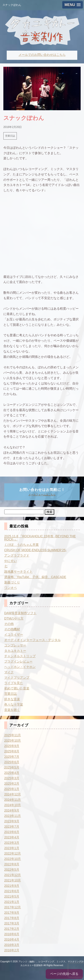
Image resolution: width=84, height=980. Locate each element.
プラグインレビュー (18, 661)
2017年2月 (12, 929)
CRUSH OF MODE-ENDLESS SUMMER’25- (35, 550)
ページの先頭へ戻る (64, 974)
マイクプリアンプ (17, 678)
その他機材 (12, 629)
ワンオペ (11, 588)
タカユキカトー (15, 651)
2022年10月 (13, 859)
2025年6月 (12, 762)
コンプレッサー (15, 645)
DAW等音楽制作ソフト (20, 613)
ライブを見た (14, 683)
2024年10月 (13, 805)
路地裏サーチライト (18, 572)
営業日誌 (10, 136)
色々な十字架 (14, 704)
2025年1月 (12, 789)
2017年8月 (12, 918)
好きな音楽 (12, 699)
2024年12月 (13, 794)
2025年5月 (12, 767)
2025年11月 (13, 735)
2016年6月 (12, 934)
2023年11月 (13, 816)
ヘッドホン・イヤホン (20, 667)
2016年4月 (12, 939)
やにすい (11, 561)
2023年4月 (12, 837)
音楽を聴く (12, 710)
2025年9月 (12, 746)
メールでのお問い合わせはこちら (42, 55)
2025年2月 (12, 784)
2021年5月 (12, 896)
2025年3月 (12, 778)
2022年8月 (12, 864)
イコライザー (14, 635)
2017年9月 (12, 913)
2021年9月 (12, 886)
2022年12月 (13, 853)
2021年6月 (12, 891)
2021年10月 (13, 880)
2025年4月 (12, 773)
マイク (9, 672)
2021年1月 (12, 902)
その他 (9, 624)
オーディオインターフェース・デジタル (32, 640)
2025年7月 (12, 757)
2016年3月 (12, 945)
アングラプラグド (17, 555)
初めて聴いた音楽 (17, 688)
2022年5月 (12, 870)
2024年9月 (12, 810)
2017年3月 (12, 923)
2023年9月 (12, 821)
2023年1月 (12, 848)
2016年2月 (12, 950)
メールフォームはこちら (42, 494)
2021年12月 (13, 875)
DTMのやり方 (14, 618)
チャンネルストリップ (20, 656)
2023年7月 (12, 827)
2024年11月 (13, 800)
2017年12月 (13, 907)
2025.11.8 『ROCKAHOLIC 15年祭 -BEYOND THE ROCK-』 (40, 538)
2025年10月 (13, 740)
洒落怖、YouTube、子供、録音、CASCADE (35, 577)
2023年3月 (12, 843)
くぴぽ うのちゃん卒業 (22, 545)
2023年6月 (12, 832)
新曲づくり (12, 582)
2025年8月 (12, 751)
